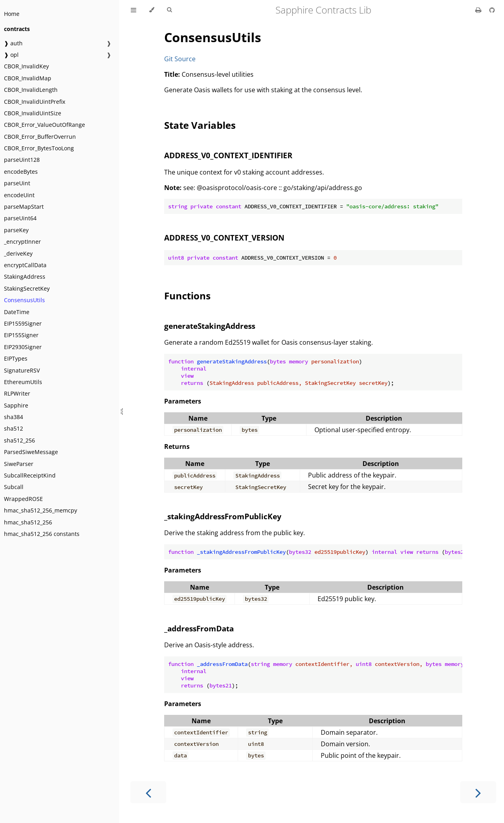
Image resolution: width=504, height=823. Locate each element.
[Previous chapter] (148, 792)
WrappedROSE (23, 499)
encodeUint (19, 195)
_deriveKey (18, 253)
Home (12, 14)
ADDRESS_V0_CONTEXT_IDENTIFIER (228, 155)
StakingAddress (25, 277)
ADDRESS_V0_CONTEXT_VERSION (224, 238)
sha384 (14, 417)
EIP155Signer (21, 335)
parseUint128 (22, 160)
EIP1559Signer (23, 323)
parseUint (17, 183)
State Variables (200, 125)
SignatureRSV (22, 370)
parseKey (16, 230)
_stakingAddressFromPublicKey (223, 516)
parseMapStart (24, 207)
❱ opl (11, 55)
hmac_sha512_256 (28, 522)
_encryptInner (22, 242)
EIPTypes (16, 358)
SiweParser (19, 464)
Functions (187, 296)
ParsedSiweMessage (31, 452)
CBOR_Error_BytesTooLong (39, 148)
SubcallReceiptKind (30, 475)
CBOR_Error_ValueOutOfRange (45, 125)
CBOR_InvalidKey (26, 66)
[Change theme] (152, 10)
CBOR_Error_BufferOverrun (40, 137)
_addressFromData (199, 628)
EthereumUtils (23, 382)
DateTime (17, 312)
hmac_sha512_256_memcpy (41, 510)
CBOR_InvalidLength (31, 90)
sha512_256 (19, 440)
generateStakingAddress (210, 326)
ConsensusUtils (24, 300)
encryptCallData (25, 265)
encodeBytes (21, 172)
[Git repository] (492, 10)
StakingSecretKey (27, 288)
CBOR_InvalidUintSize (33, 113)
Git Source (180, 59)
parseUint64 (20, 218)
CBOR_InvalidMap (28, 78)
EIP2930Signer (23, 347)
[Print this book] (479, 10)
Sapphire (16, 405)
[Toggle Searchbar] (169, 10)
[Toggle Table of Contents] (134, 10)
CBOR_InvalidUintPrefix (35, 102)
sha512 (14, 428)
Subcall (14, 487)
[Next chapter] (478, 792)
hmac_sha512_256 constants (42, 534)
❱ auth (13, 43)
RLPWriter (17, 393)
